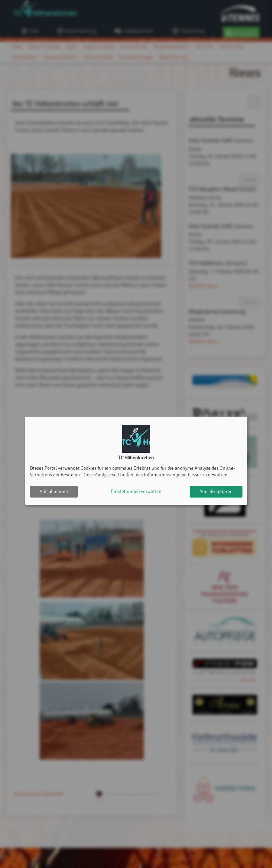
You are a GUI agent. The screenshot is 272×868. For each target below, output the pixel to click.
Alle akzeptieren (216, 491)
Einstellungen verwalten (136, 491)
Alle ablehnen (54, 491)
